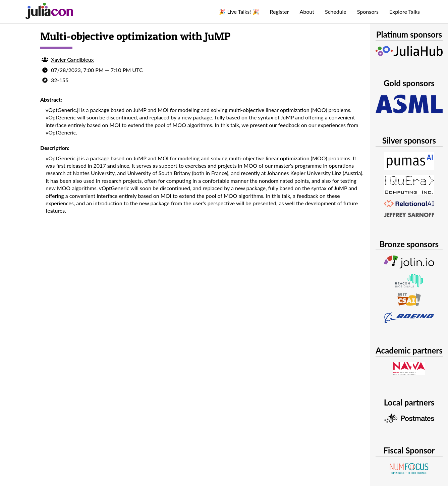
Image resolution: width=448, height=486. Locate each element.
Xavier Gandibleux (72, 60)
